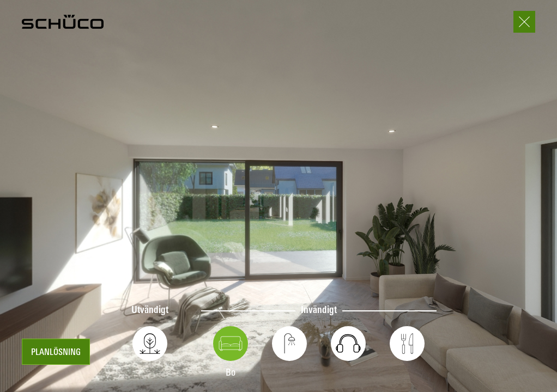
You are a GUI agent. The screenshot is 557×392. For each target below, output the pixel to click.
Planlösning (56, 353)
